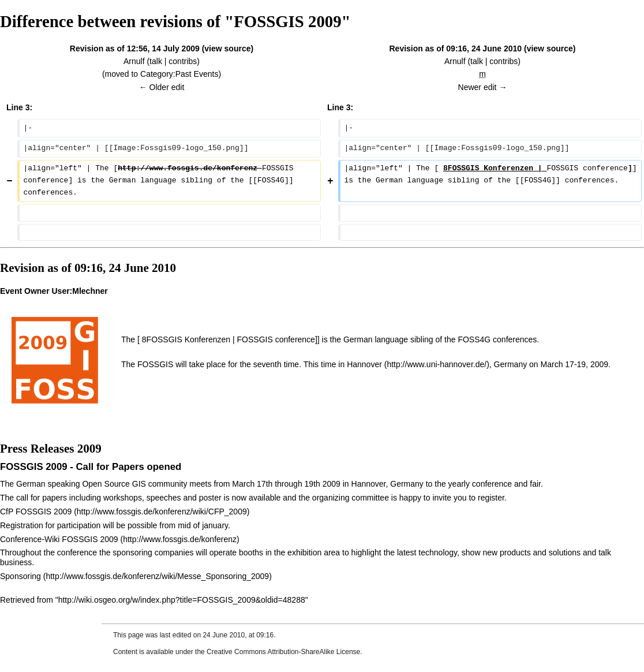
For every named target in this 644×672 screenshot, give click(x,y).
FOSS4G (474, 339)
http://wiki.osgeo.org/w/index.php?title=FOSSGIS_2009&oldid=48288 (182, 600)
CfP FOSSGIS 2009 (36, 512)
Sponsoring (20, 576)
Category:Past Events (179, 74)
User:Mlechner (79, 291)
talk (156, 61)
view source (227, 48)
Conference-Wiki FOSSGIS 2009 (59, 539)
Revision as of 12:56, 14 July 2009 (135, 48)
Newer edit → (483, 87)
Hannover (364, 364)
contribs (183, 61)
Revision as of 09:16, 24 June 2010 (456, 48)
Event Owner (25, 291)
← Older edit (162, 87)
